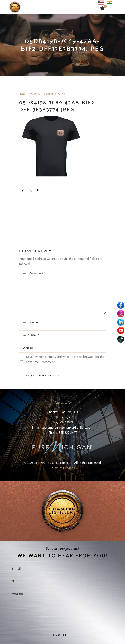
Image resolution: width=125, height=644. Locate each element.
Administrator (29, 94)
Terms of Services (62, 468)
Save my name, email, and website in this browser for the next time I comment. (65, 359)
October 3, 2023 (54, 94)
